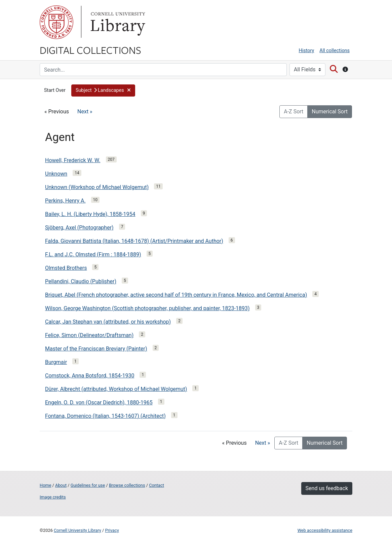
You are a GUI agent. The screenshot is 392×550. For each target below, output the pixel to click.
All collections (335, 51)
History (307, 51)
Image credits (53, 497)
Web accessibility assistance (325, 530)
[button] (103, 90)
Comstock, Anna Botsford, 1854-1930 (90, 376)
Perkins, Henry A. (65, 201)
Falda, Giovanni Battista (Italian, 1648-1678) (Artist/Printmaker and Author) (134, 241)
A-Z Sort (293, 112)
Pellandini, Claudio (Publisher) (81, 281)
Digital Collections (90, 50)
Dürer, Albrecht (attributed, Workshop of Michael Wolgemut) (116, 389)
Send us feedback (327, 488)
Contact (156, 485)
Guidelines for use (88, 485)
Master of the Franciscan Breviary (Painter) (96, 349)
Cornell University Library (77, 530)
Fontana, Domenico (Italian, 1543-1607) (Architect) (105, 416)
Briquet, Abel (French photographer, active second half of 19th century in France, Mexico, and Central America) (176, 295)
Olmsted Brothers (66, 268)
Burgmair (56, 362)
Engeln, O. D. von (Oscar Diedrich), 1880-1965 (99, 402)
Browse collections (127, 485)
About (61, 485)
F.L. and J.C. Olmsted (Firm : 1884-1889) (93, 254)
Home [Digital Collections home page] (45, 485)
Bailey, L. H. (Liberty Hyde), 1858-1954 (90, 214)
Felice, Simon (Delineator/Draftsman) (89, 335)
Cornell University (56, 22)
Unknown (56, 174)
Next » (85, 112)
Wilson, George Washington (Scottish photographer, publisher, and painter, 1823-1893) (147, 308)
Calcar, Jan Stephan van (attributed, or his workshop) (108, 322)
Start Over (55, 90)
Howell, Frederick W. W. (73, 160)
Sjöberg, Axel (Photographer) (79, 228)
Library (117, 22)
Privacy (112, 530)
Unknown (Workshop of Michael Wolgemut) (97, 187)
